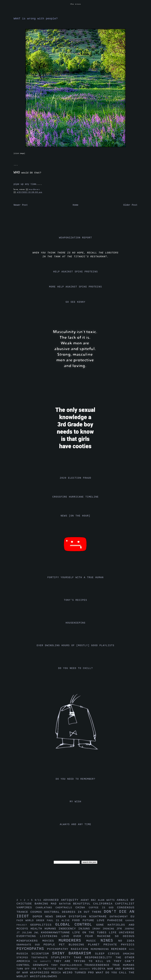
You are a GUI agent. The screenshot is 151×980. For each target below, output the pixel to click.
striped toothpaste (34, 958)
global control (76, 925)
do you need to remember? (76, 779)
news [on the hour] (75, 516)
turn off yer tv (30, 969)
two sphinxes (69, 969)
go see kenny (75, 302)
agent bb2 (89, 900)
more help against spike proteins (75, 287)
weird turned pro (79, 973)
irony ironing (104, 929)
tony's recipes (76, 600)
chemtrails (66, 908)
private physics (119, 945)
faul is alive (60, 921)
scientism (42, 954)
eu (133, 917)
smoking (129, 954)
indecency (68, 929)
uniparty (86, 969)
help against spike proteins (75, 272)
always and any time (76, 824)
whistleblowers (44, 976)
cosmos (37, 912)
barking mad (47, 904)
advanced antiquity (62, 900)
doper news (44, 917)
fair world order (32, 921)
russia (24, 954)
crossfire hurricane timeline (75, 497)
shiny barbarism (74, 953)
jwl (37, 933)
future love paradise (104, 920)
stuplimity (62, 958)
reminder (120, 949)
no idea (126, 941)
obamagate (26, 945)
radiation (81, 949)
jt (19, 933)
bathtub (66, 904)
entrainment (120, 917)
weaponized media (47, 973)
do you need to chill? (75, 668)
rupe (132, 949)
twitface (51, 969)
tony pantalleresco (68, 965)
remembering (101, 949)
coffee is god (103, 908)
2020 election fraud (76, 478)
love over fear (79, 936)
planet (96, 945)
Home (75, 205)
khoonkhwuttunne (57, 933)
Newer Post (21, 205)
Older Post (130, 205)
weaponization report (75, 238)
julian (28, 933)
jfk (120, 929)
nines (109, 941)
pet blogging (74, 945)
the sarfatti (44, 961)
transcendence (98, 965)
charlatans (46, 908)
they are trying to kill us (84, 961)
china (82, 908)
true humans (123, 965)
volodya (100, 969)
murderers (34, 189)
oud (39, 945)
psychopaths (32, 949)
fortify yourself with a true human (76, 578)
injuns (85, 929)
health (38, 929)
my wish (75, 802)
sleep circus (109, 954)
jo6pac (130, 929)
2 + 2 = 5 (26, 900)
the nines (76, 4)
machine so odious (116, 936)
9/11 (39, 900)
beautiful (83, 904)
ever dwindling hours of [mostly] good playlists (75, 646)
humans (52, 929)
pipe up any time (25, 184)
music (93, 941)
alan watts (107, 900)
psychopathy (59, 949)
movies (51, 941)
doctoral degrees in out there (74, 912)
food (77, 920)
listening (51, 936)
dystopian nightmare (89, 917)
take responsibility (95, 958)
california (104, 904)
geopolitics (43, 925)
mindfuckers (29, 941)
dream (62, 917)
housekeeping (75, 623)
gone (102, 925)
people (51, 945)
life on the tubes (91, 933)
